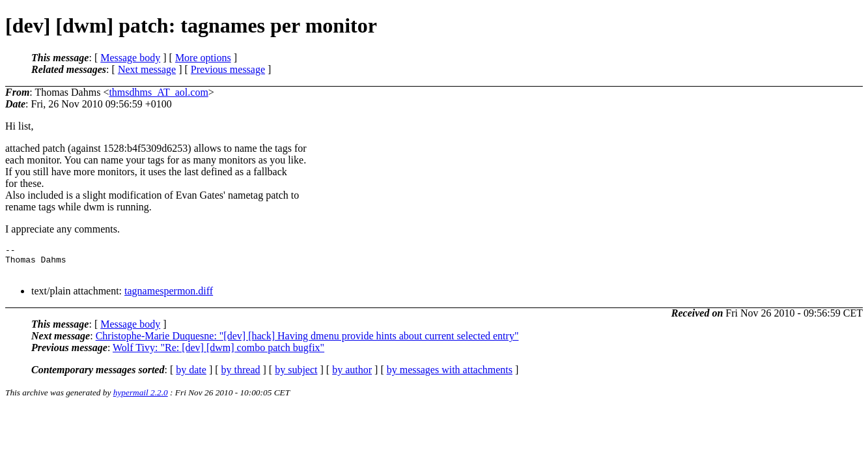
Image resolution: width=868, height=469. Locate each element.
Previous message (228, 69)
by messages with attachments (450, 376)
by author (352, 376)
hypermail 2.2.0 (141, 398)
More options (203, 58)
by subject (296, 376)
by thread (241, 376)
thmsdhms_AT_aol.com (158, 92)
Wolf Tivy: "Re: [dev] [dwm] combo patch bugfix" (218, 353)
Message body (130, 58)
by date (191, 376)
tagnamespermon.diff (169, 297)
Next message (147, 69)
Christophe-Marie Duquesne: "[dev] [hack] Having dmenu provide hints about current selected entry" (307, 342)
